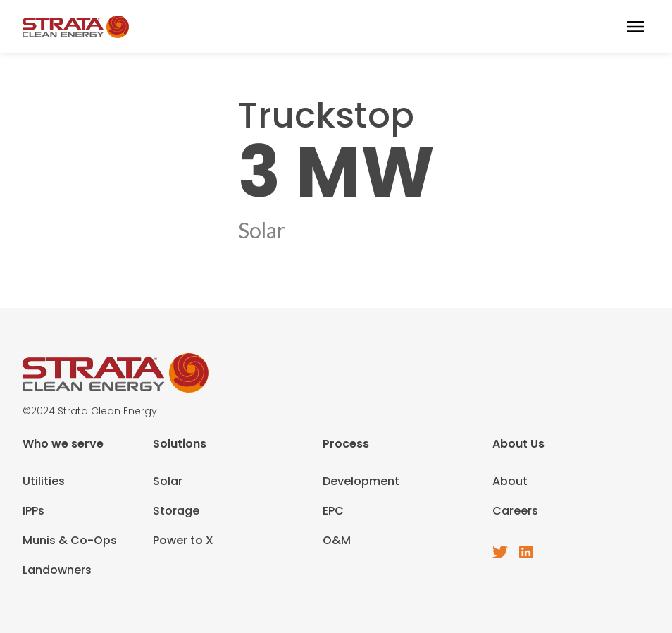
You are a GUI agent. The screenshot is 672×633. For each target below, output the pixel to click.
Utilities (44, 481)
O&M (337, 540)
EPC (333, 511)
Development (361, 481)
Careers (515, 511)
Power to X (183, 540)
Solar (168, 481)
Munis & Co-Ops (70, 540)
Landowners (57, 570)
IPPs (33, 511)
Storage (176, 511)
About (510, 481)
